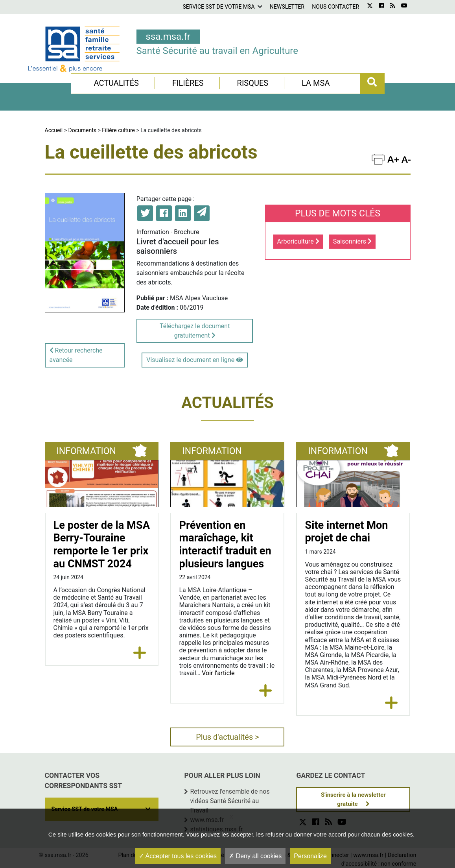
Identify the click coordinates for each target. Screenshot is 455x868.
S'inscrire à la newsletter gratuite (353, 799)
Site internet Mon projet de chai (346, 532)
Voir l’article (218, 673)
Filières (188, 83)
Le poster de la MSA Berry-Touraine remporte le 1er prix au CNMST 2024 (102, 545)
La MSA (316, 83)
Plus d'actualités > (227, 737)
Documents (82, 130)
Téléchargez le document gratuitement (195, 331)
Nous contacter (335, 7)
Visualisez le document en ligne (195, 360)
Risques (253, 83)
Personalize (310, 856)
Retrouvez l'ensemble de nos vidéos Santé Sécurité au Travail (230, 801)
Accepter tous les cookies (178, 856)
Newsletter (287, 7)
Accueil (54, 130)
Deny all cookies (255, 856)
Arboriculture (298, 241)
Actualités (116, 83)
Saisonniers (352, 241)
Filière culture (118, 130)
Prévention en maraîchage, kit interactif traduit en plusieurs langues (225, 545)
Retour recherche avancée (76, 355)
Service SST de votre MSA (218, 7)
